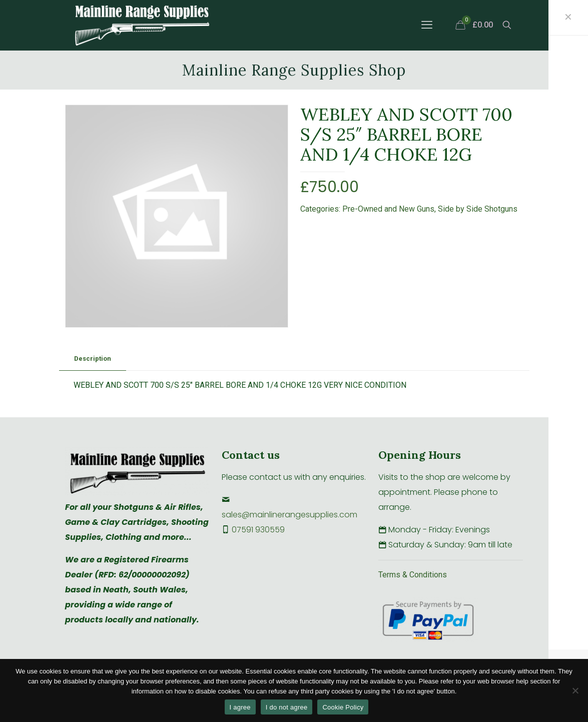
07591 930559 (258, 530)
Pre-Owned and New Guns (388, 209)
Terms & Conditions (413, 575)
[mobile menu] (427, 25)
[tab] (93, 359)
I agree (240, 707)
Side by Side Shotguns (478, 209)
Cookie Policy (343, 707)
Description (93, 358)
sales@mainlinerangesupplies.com (289, 515)
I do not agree (287, 707)
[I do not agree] (575, 690)
